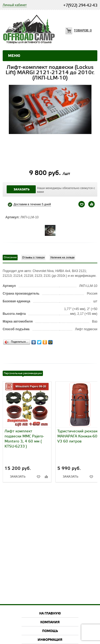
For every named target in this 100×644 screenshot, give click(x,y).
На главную (50, 614)
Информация (50, 640)
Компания (50, 622)
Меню (14, 56)
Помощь (50, 631)
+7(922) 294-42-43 (80, 6)
